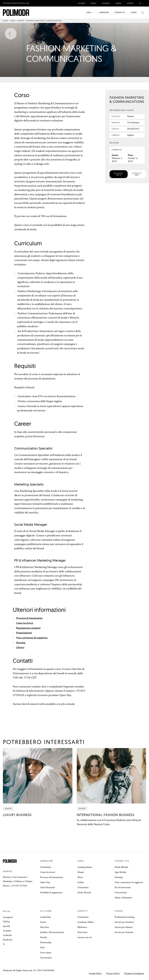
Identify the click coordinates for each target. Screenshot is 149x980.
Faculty (44, 938)
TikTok (6, 922)
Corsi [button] (81, 861)
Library (21, 648)
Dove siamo (46, 953)
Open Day (45, 883)
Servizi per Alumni (124, 927)
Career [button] (119, 911)
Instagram (8, 917)
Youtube (7, 931)
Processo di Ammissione (31, 618)
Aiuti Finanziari (48, 888)
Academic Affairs (86, 922)
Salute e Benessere (123, 898)
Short (80, 877)
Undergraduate (85, 867)
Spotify (7, 926)
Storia (43, 922)
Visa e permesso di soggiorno (34, 638)
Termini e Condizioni (134, 974)
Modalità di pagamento (51, 893)
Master (21, 21)
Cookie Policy (95, 974)
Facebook (8, 940)
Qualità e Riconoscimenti (52, 932)
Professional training (124, 917)
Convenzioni (121, 893)
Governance (46, 958)
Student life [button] (122, 861)
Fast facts (45, 927)
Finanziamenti (25, 633)
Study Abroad (84, 893)
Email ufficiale (121, 867)
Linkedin (7, 935)
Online (81, 883)
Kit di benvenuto (123, 888)
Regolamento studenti (29, 628)
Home (5, 21)
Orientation (46, 867)
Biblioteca (82, 927)
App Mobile (120, 872)
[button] (142, 3)
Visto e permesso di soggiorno (129, 883)
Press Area (82, 932)
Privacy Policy (113, 974)
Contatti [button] (83, 911)
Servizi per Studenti (124, 922)
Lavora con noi (85, 938)
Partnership (46, 943)
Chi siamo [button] (46, 911)
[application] (143, 3)
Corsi (13, 21)
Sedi (42, 948)
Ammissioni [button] (47, 861)
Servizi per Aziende (124, 932)
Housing (21, 643)
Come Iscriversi (26, 623)
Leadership (45, 917)
